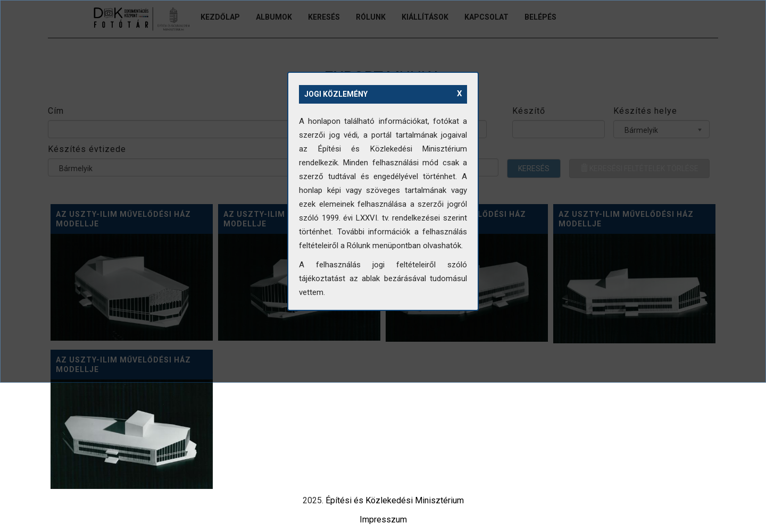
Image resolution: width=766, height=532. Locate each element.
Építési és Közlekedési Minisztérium (395, 500)
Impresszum (383, 520)
